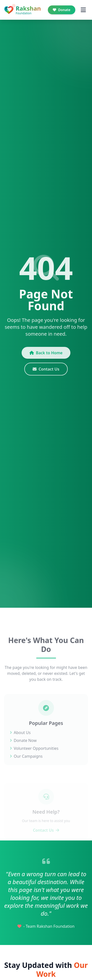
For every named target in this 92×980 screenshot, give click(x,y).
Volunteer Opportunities (34, 754)
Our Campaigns (26, 762)
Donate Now (23, 746)
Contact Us (46, 372)
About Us (20, 738)
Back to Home (46, 356)
